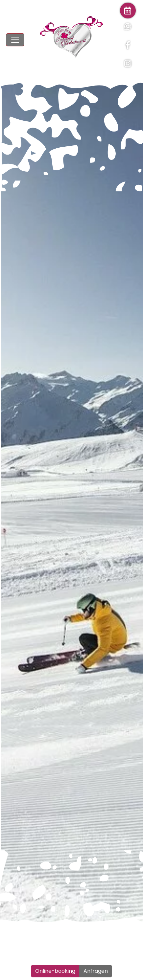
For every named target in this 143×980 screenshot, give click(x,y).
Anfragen (96, 971)
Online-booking (55, 971)
